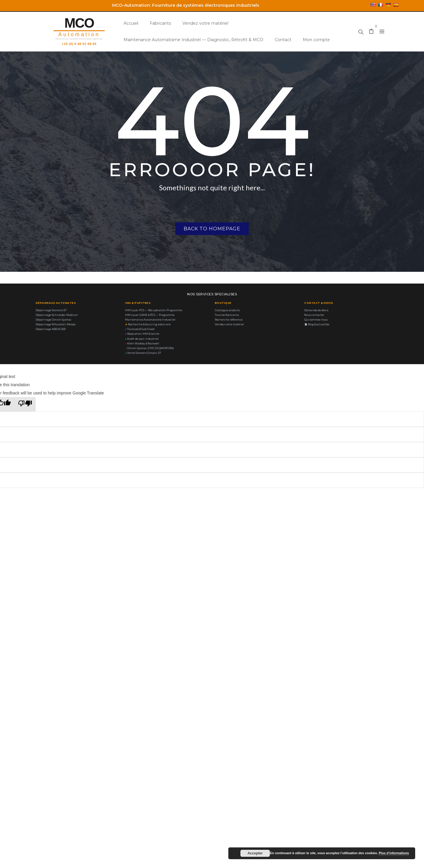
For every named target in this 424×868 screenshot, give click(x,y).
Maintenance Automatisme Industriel (150, 320)
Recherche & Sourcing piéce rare (148, 324)
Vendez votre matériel (205, 23)
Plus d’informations (394, 853)
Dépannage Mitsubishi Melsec (56, 324)
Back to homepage (212, 229)
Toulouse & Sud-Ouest (140, 329)
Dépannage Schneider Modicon (57, 315)
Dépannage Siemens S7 (51, 310)
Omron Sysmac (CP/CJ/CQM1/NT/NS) (149, 348)
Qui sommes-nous (316, 320)
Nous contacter (314, 315)
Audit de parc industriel (142, 339)
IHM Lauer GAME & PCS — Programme (150, 315)
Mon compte (316, 40)
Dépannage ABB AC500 (51, 329)
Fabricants (160, 23)
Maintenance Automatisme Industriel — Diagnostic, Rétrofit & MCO (193, 40)
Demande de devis (316, 310)
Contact (283, 40)
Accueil (131, 23)
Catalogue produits (227, 310)
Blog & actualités (317, 324)
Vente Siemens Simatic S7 (143, 353)
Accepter (255, 853)
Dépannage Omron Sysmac (54, 320)
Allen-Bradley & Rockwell (142, 344)
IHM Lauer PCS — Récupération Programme (154, 310)
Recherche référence (229, 320)
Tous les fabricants (227, 315)
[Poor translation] (25, 404)
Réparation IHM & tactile (142, 334)
